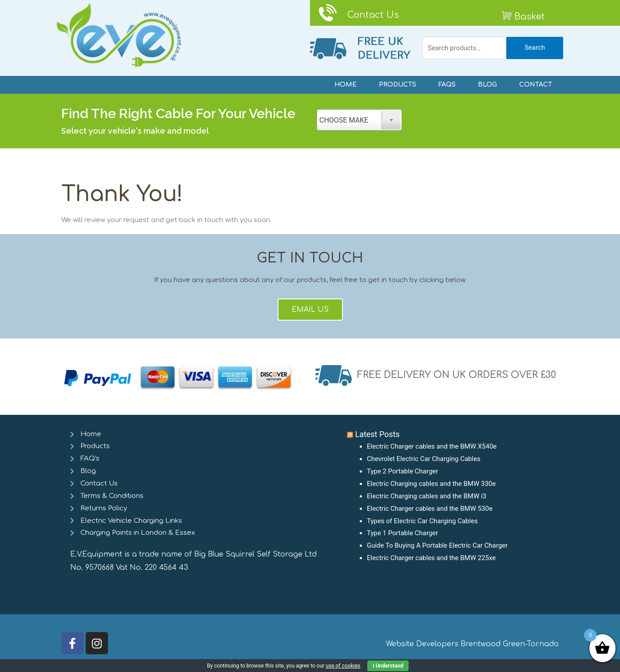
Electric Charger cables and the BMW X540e (432, 446)
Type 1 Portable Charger (403, 533)
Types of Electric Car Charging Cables (422, 521)
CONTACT (536, 85)
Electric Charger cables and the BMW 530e (430, 509)
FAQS (447, 85)
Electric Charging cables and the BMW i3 (427, 496)
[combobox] (359, 120)
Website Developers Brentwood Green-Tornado (472, 644)
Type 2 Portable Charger (403, 471)
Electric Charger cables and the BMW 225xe (431, 558)
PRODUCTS (397, 85)
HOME (346, 85)
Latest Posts (377, 434)
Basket (530, 17)
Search (535, 48)
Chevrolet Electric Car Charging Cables (424, 459)
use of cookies (343, 666)
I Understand (388, 666)
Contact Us (373, 15)
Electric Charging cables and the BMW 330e (431, 484)
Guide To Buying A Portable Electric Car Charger (437, 545)
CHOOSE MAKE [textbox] (344, 120)
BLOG (487, 85)
